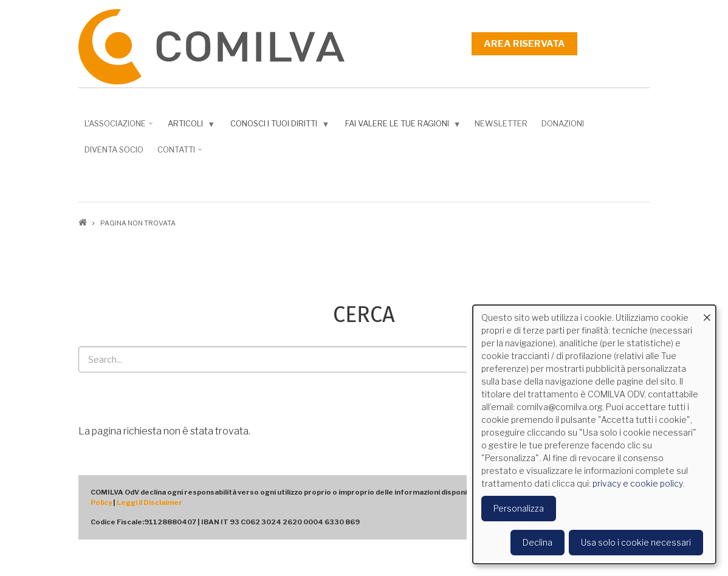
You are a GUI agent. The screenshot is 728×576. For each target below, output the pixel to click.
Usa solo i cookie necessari (636, 542)
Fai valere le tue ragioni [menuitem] (400, 126)
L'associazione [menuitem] (117, 128)
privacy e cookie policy (638, 483)
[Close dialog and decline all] (707, 313)
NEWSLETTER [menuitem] (501, 123)
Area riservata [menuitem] (524, 44)
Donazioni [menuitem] (563, 123)
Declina (537, 542)
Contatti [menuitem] (178, 154)
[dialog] (594, 434)
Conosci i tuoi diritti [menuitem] (277, 126)
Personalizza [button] (519, 508)
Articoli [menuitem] (189, 126)
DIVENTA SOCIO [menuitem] (114, 149)
